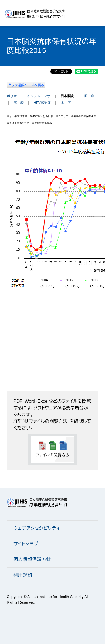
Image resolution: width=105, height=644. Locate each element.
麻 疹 (18, 103)
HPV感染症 (42, 103)
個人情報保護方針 (32, 559)
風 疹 (89, 96)
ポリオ (12, 96)
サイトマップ (26, 544)
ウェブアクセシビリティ (37, 528)
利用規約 (23, 575)
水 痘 (66, 103)
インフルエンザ (39, 96)
